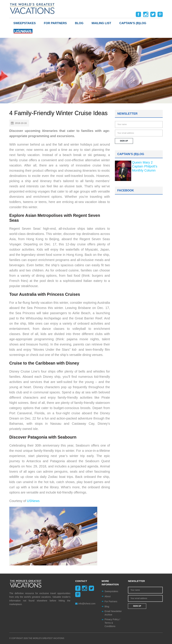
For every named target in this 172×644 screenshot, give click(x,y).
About (108, 596)
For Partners (55, 23)
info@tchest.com (85, 604)
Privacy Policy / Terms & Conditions (112, 623)
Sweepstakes (25, 23)
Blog (79, 23)
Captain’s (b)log (133, 23)
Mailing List (101, 23)
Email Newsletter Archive (113, 613)
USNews (33, 501)
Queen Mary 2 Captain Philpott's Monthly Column (145, 166)
